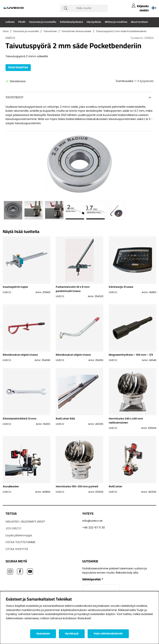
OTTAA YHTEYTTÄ (17, 549)
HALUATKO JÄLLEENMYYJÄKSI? (25, 522)
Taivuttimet (50, 31)
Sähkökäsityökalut (71, 22)
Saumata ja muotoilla (43, 22)
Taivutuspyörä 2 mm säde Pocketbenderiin (121, 31)
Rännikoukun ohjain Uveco (20, 355)
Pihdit (22, 22)
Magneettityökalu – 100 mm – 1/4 (131, 355)
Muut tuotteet (139, 22)
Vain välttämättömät (108, 634)
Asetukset (43, 634)
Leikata (10, 22)
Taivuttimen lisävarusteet (76, 31)
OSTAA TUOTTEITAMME (21, 542)
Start (6, 31)
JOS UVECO (13, 529)
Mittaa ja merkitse (116, 22)
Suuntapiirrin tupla (15, 287)
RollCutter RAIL (66, 419)
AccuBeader (11, 487)
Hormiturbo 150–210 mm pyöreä (77, 487)
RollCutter (115, 487)
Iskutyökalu (94, 22)
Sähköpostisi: (93, 580)
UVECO (10, 38)
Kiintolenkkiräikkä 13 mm (20, 419)
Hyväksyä (72, 634)
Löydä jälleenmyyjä (19, 536)
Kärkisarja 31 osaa (121, 287)
